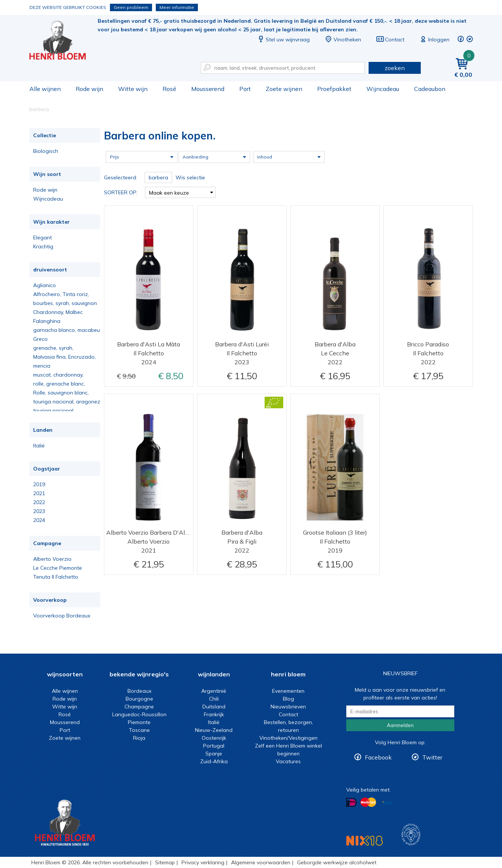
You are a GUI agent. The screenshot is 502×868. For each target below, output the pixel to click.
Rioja (139, 738)
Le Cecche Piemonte (58, 568)
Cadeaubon (430, 89)
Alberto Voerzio (52, 559)
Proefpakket (334, 89)
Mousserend (208, 89)
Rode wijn (89, 89)
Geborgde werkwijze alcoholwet (337, 862)
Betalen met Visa (387, 803)
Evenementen (288, 691)
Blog (288, 699)
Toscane (139, 730)
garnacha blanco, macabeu (67, 330)
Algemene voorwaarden (261, 862)
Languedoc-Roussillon (139, 714)
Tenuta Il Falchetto (56, 577)
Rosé (169, 89)
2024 (39, 520)
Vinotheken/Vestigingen (288, 738)
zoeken (395, 68)
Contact (390, 40)
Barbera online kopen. (63, 41)
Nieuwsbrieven (288, 707)
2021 (39, 493)
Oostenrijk (214, 738)
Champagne (139, 707)
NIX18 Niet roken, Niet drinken (364, 841)
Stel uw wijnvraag (283, 40)
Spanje (214, 754)
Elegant (42, 238)
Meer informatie (177, 7)
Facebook (378, 757)
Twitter (432, 757)
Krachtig (43, 246)
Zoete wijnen (284, 89)
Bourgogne (139, 699)
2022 (39, 502)
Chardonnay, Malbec (58, 312)
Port (245, 89)
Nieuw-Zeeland (214, 730)
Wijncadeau (383, 89)
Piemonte (139, 722)
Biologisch (46, 151)
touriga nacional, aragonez (67, 402)
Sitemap (165, 862)
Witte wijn (133, 89)
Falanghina (47, 321)
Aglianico (45, 285)
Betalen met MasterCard (368, 802)
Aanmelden (400, 725)
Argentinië (214, 691)
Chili (214, 699)
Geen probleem (131, 7)
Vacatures (288, 761)
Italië (39, 446)
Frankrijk (214, 714)
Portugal (214, 746)
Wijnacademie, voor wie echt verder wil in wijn (411, 835)
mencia (42, 366)
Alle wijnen (45, 89)
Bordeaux (139, 691)
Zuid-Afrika (214, 761)
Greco (40, 339)
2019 (39, 484)
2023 (39, 511)
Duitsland (214, 707)
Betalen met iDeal (351, 803)
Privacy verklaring (203, 862)
